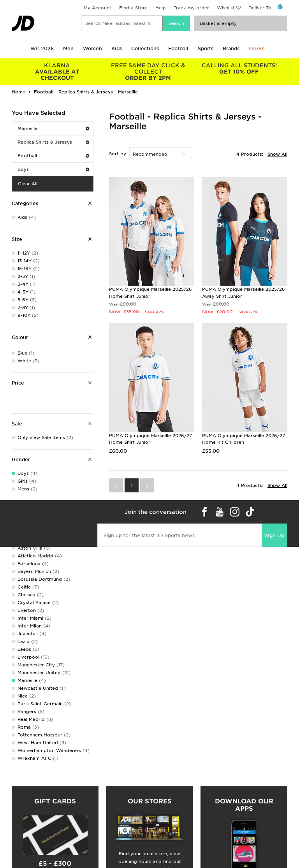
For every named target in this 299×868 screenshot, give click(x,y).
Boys (53, 169)
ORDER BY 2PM (148, 72)
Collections (145, 48)
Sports (206, 48)
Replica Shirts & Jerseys (53, 142)
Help (161, 8)
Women (92, 48)
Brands (231, 48)
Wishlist (226, 8)
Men (68, 48)
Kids (117, 48)
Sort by (118, 154)
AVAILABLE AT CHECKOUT (57, 72)
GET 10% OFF (239, 69)
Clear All (28, 184)
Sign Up (274, 535)
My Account (98, 8)
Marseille (53, 128)
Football (178, 48)
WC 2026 (42, 48)
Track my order (191, 8)
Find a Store (133, 8)
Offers (257, 48)
